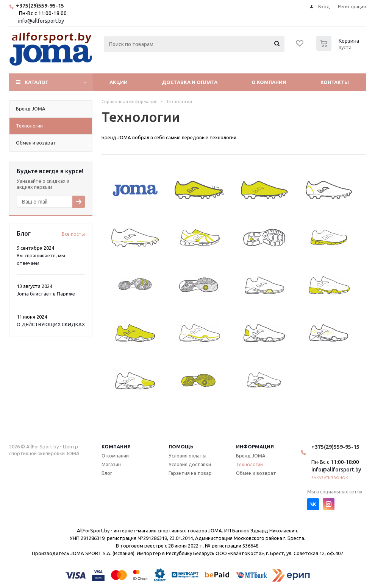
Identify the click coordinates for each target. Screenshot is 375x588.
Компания (116, 446)
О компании (269, 82)
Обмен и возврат (256, 473)
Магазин (111, 464)
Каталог (37, 82)
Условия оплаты (187, 456)
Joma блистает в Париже (46, 294)
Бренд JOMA (251, 456)
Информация (255, 446)
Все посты (73, 234)
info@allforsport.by (41, 21)
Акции (119, 82)
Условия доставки (190, 464)
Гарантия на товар (190, 473)
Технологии (249, 464)
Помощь (181, 446)
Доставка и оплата (190, 82)
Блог (107, 473)
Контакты (335, 82)
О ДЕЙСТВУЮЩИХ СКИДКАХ (51, 324)
